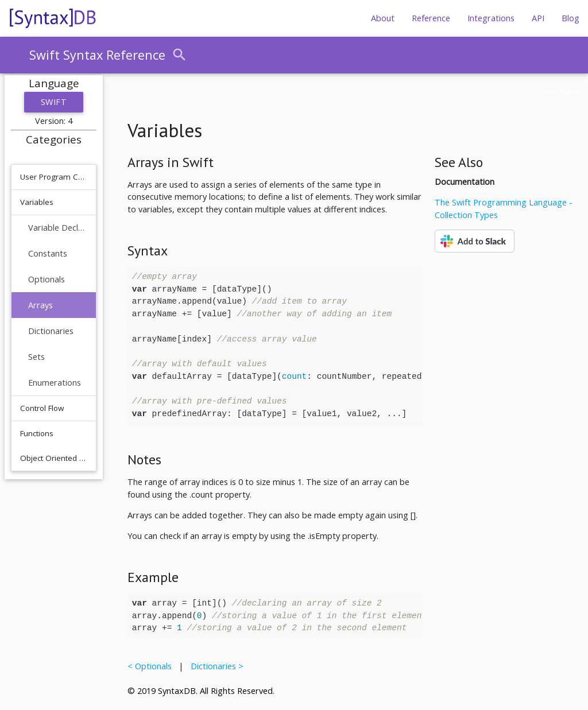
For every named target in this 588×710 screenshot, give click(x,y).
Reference (431, 18)
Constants (48, 253)
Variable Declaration (58, 228)
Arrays (40, 305)
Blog (570, 18)
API (538, 18)
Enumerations (55, 383)
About (383, 18)
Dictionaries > (215, 666)
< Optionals (152, 666)
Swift (54, 102)
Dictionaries (51, 331)
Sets (36, 357)
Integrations (491, 18)
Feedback (561, 92)
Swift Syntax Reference (97, 55)
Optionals (47, 279)
